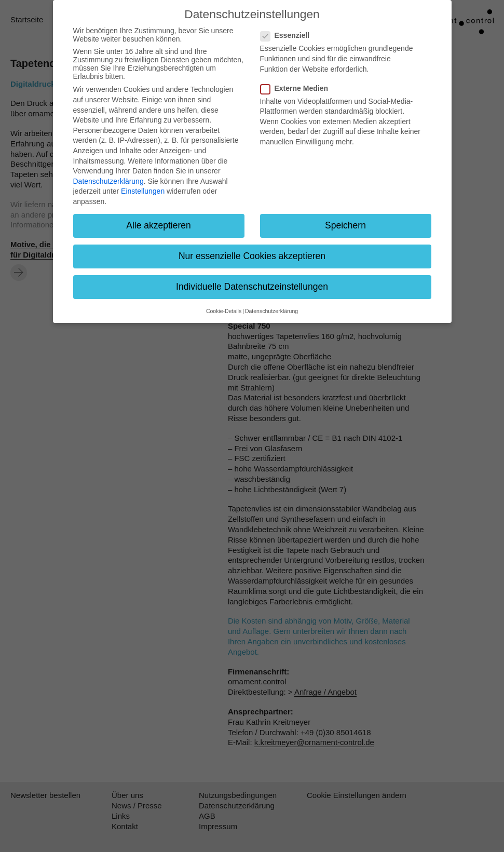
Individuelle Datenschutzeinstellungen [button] (252, 287)
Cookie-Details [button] (224, 311)
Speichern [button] (345, 225)
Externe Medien (297, 88)
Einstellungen (143, 191)
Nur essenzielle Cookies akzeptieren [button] (252, 256)
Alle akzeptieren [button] (159, 225)
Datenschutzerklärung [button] (271, 311)
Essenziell (288, 35)
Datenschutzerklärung (108, 181)
